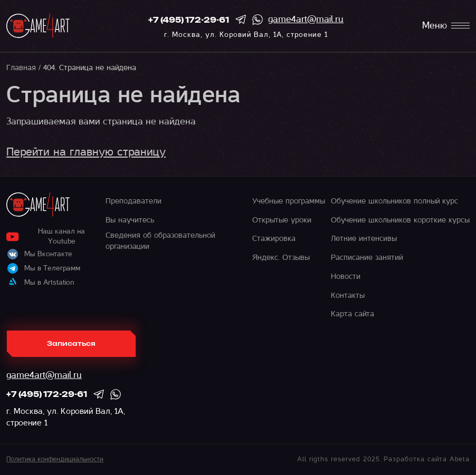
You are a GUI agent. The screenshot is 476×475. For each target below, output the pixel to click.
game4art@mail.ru (306, 19)
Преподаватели (134, 201)
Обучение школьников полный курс (394, 201)
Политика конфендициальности (55, 459)
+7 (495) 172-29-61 (189, 21)
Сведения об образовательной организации (160, 240)
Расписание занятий (367, 257)
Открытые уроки (282, 220)
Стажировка (274, 238)
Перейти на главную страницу (86, 152)
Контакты (348, 295)
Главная (21, 67)
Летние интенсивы (364, 238)
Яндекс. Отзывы (281, 257)
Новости (346, 276)
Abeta (460, 459)
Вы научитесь (130, 220)
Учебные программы (289, 201)
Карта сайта (353, 314)
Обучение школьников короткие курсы (400, 220)
